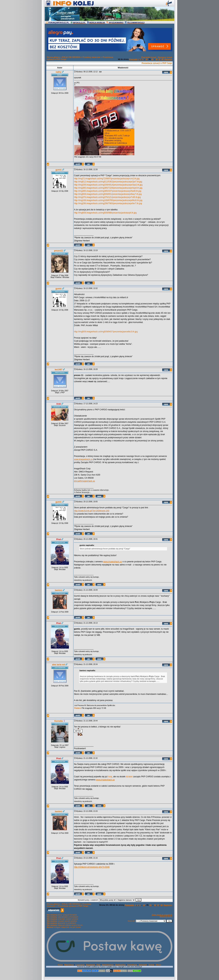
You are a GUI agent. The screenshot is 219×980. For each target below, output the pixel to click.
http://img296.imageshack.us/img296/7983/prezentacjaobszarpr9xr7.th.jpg (108, 203)
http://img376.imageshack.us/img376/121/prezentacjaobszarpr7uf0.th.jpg (107, 197)
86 (157, 59)
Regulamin (90, 965)
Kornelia (59, 721)
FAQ (99, 965)
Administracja (108, 965)
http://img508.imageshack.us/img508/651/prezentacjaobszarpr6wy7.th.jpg (108, 194)
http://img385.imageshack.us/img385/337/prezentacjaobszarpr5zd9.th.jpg (108, 191)
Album (158, 965)
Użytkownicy (120, 965)
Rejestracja (69, 965)
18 (147, 59)
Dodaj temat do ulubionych (162, 915)
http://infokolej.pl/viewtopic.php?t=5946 (92, 867)
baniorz (59, 590)
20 (152, 59)
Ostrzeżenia (132, 965)
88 (162, 59)
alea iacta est (59, 665)
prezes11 (58, 251)
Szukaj (151, 965)
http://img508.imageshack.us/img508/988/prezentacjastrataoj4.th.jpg (105, 213)
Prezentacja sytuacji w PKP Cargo (157, 63)
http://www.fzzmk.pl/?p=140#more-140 (92, 511)
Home (60, 965)
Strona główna (53, 57)
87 (160, 59)
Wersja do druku (166, 917)
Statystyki (143, 965)
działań (129, 777)
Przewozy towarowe (92, 57)
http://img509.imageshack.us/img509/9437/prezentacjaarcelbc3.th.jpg (106, 332)
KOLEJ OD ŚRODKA (71, 57)
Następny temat (165, 57)
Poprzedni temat (149, 57)
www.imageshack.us (83, 459)
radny (59, 72)
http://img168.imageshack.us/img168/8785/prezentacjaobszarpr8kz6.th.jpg (108, 200)
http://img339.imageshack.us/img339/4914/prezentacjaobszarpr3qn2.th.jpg (108, 185)
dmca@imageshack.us (84, 481)
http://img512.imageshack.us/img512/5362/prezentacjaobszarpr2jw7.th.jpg (108, 182)
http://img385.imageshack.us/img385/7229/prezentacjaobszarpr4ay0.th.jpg (108, 188)
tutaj (110, 777)
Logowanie (80, 965)
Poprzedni (133, 59)
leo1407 (59, 370)
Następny (168, 59)
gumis (58, 170)
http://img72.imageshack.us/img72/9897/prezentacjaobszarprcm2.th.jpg (107, 179)
